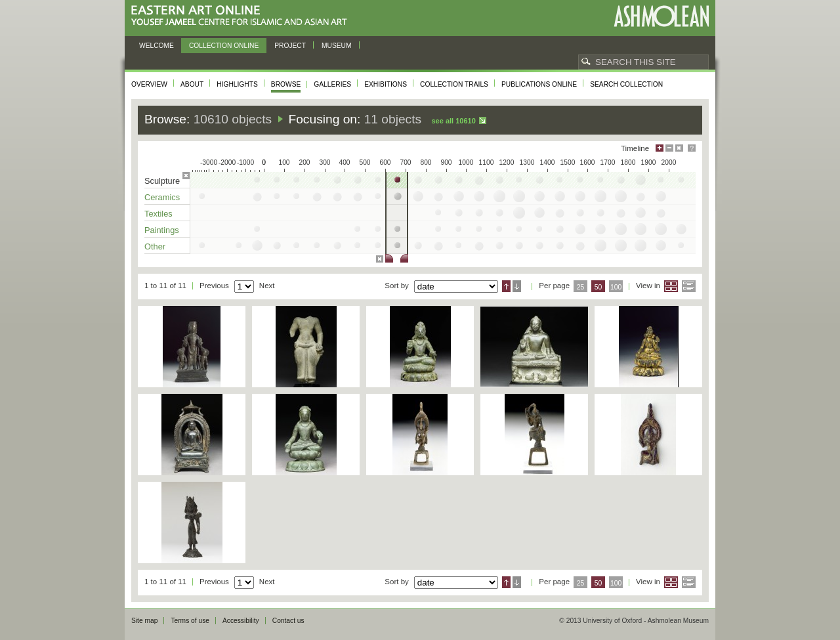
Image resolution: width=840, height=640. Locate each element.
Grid (671, 286)
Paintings (162, 230)
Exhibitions (386, 84)
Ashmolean (661, 16)
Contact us (288, 621)
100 (616, 287)
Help (692, 148)
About (192, 84)
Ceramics (162, 197)
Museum (337, 46)
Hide (679, 148)
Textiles (158, 214)
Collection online (224, 46)
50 (598, 287)
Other (155, 246)
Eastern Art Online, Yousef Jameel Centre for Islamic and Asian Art (242, 16)
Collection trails (454, 84)
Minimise (669, 148)
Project (290, 46)
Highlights (237, 84)
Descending (517, 286)
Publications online (539, 84)
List (689, 286)
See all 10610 (453, 121)
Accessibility (241, 621)
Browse (286, 84)
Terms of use (190, 621)
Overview (149, 84)
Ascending (506, 286)
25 (581, 287)
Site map (144, 621)
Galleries (332, 84)
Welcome (157, 46)
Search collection (626, 84)
